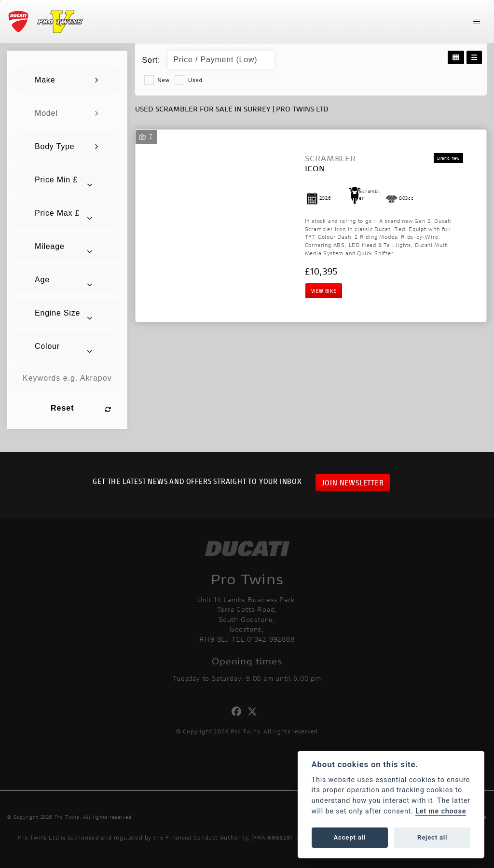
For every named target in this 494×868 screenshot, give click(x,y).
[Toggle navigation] (477, 22)
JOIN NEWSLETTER (353, 482)
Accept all (350, 837)
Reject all (432, 837)
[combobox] (67, 80)
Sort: (151, 60)
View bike (324, 291)
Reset (81, 408)
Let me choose (441, 811)
